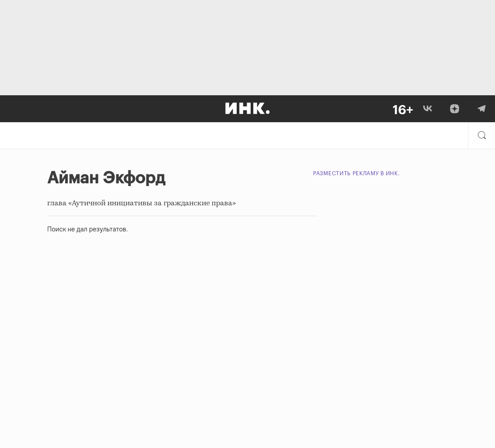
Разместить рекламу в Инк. (356, 173)
